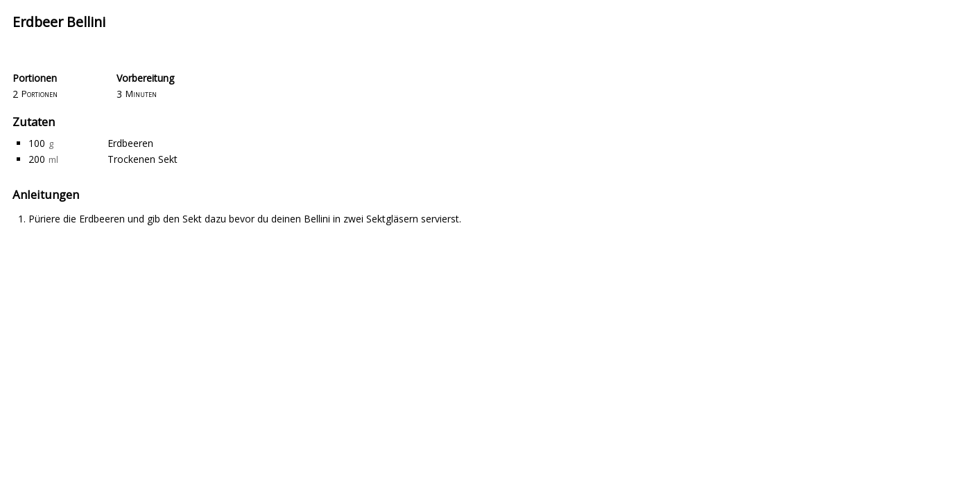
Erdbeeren (130, 143)
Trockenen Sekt (143, 159)
